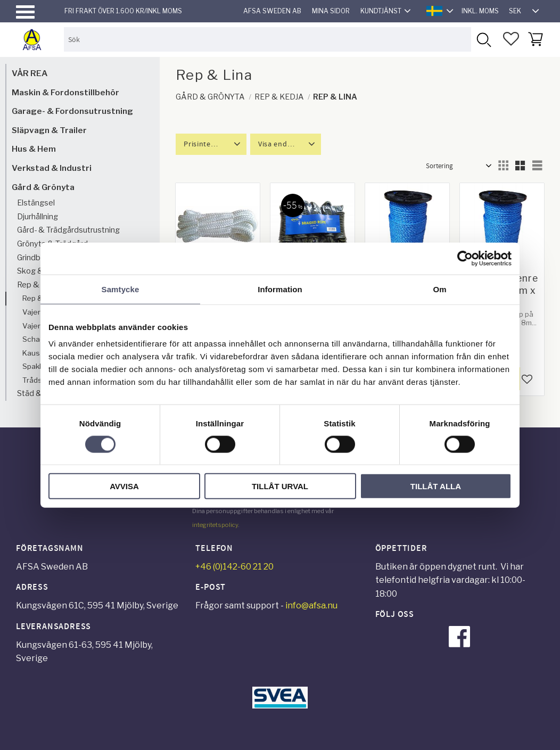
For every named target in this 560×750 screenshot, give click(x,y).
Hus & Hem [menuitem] (34, 149)
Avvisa (124, 486)
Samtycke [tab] (121, 289)
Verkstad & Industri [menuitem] (52, 168)
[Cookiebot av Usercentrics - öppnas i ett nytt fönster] (465, 258)
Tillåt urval (280, 486)
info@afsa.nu (311, 605)
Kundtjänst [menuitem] (381, 11)
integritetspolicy (215, 525)
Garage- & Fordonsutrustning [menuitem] (72, 111)
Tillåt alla (436, 486)
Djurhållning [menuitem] (38, 217)
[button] (25, 12)
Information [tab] (280, 289)
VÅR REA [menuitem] (30, 73)
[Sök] (483, 39)
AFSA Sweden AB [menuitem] (272, 11)
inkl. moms (480, 11)
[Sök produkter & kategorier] (267, 39)
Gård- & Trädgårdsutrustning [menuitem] (68, 230)
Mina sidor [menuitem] (331, 11)
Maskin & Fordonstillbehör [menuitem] (65, 92)
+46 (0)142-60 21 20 (234, 567)
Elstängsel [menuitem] (36, 203)
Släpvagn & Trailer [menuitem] (49, 130)
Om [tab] (439, 289)
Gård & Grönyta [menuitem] (43, 187)
